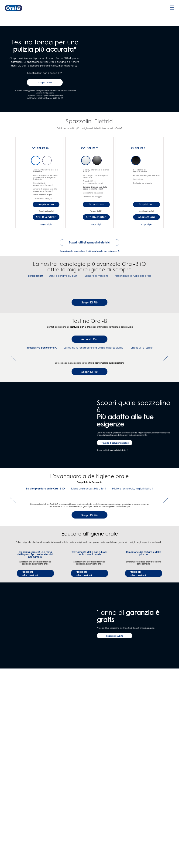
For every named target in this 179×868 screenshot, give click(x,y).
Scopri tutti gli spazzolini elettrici (111, 580)
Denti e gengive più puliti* (64, 279)
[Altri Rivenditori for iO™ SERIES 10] (46, 220)
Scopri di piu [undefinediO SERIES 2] (146, 227)
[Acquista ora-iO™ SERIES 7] (96, 207)
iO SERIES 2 (138, 151)
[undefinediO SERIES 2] (123, 169)
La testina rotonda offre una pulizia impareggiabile (93, 414)
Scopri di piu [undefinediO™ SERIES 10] (46, 227)
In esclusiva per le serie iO (42, 414)
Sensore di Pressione (96, 279)
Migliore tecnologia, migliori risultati (133, 619)
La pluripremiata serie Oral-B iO (45, 619)
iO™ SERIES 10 (40, 151)
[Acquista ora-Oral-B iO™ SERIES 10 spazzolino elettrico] (46, 207)
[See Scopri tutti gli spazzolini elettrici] (89, 245)
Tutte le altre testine (141, 414)
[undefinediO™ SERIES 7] (72, 167)
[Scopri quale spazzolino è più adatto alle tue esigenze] (89, 254)
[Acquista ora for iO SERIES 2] (146, 220)
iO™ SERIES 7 (89, 151)
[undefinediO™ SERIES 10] (22, 167)
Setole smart (35, 279)
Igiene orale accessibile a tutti (88, 619)
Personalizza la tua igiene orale (133, 279)
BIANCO (86, 163)
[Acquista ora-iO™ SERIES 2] (146, 207)
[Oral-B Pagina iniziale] (14, 8)
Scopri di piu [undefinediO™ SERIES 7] (96, 227)
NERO (97, 163)
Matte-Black (136, 163)
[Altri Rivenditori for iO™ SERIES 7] (96, 220)
